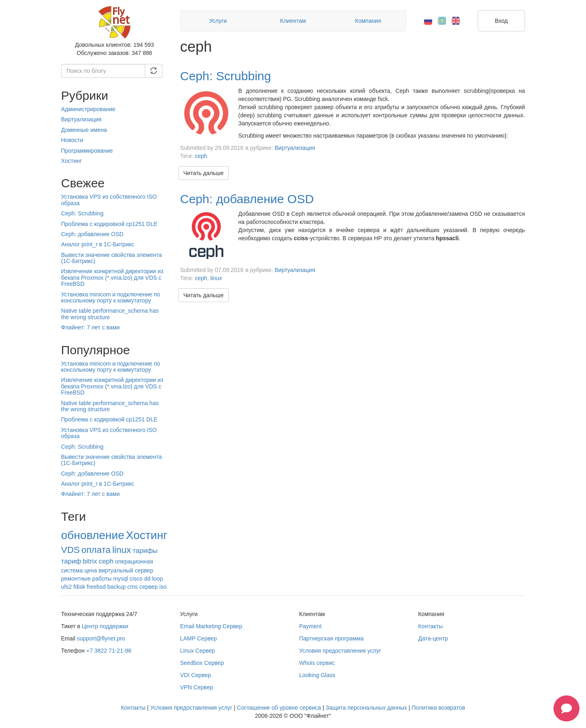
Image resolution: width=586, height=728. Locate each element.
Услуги (218, 21)
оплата (96, 550)
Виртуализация (81, 119)
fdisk (79, 587)
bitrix (90, 561)
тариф (71, 561)
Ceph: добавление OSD (92, 234)
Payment (310, 626)
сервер (148, 587)
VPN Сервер (197, 687)
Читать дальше (204, 173)
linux (122, 550)
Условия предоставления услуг (340, 651)
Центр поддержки (105, 626)
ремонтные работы (86, 579)
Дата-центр (433, 638)
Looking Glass (317, 675)
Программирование (87, 151)
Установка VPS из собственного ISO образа (109, 200)
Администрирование (88, 109)
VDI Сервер (196, 675)
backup (117, 587)
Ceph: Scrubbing (82, 213)
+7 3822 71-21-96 (109, 651)
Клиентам (293, 21)
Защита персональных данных (366, 708)
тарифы (145, 551)
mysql (121, 579)
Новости (72, 140)
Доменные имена (84, 130)
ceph (106, 561)
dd (147, 579)
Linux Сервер (198, 651)
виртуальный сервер (126, 570)
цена (91, 570)
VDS (70, 550)
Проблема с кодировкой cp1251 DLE (109, 224)
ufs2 (66, 587)
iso (163, 587)
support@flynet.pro (101, 638)
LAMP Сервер (199, 638)
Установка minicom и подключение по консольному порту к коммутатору (110, 297)
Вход (501, 21)
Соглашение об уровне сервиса (279, 708)
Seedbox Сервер (202, 663)
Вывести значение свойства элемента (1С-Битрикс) (112, 258)
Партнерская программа (331, 638)
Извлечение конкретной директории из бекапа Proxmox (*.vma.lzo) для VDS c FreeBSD (112, 277)
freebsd (96, 587)
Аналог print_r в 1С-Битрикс (98, 244)
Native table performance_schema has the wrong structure (110, 314)
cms (133, 587)
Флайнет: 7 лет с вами (90, 327)
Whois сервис (317, 663)
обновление (93, 535)
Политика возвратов (438, 708)
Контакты (430, 626)
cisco (136, 579)
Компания (368, 21)
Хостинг (71, 161)
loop (157, 579)
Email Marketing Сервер (211, 626)
